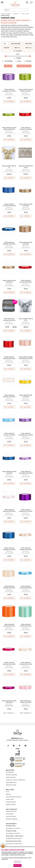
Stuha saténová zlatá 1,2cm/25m (26, 205)
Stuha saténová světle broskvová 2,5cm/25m (26, 358)
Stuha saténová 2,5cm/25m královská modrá (9, 206)
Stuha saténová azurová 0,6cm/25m (26, 587)
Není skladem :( (9, 713)
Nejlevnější (29, 44)
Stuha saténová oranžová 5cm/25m (9, 625)
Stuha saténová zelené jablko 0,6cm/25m (9, 128)
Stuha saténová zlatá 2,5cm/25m (26, 243)
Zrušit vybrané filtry (24, 66)
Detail (9, 93)
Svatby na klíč (10, 799)
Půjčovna (8, 794)
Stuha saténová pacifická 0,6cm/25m (9, 243)
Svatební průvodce (11, 811)
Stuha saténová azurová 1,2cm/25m (9, 434)
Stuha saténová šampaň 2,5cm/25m (9, 587)
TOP (5, 44)
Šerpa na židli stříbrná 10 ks (26, 319)
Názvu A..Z (17, 48)
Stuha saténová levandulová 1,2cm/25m (26, 434)
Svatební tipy (10, 814)
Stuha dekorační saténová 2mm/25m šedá (9, 320)
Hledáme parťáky (11, 805)
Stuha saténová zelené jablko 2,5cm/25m (26, 90)
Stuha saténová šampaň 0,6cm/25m (26, 549)
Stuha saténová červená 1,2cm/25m (26, 128)
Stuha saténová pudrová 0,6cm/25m (9, 510)
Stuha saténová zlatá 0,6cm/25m (9, 281)
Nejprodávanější (16, 44)
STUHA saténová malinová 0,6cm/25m (9, 663)
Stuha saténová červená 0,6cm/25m (26, 281)
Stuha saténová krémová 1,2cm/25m (9, 396)
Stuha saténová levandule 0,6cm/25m (26, 472)
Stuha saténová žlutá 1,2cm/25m (26, 396)
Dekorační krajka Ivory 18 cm (26, 167)
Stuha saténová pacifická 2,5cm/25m (9, 549)
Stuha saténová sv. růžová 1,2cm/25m (26, 702)
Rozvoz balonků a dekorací (14, 797)
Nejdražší (6, 48)
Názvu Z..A (29, 48)
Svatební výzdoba (11, 802)
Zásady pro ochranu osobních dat (15, 780)
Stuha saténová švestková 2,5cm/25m (26, 510)
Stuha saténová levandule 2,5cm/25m (9, 90)
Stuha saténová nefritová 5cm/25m (26, 625)
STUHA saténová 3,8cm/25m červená (9, 358)
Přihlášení (27, 2)
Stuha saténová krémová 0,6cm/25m (26, 663)
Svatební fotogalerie (12, 819)
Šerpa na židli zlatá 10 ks (9, 167)
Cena (18, 56)
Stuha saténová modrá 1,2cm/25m (9, 472)
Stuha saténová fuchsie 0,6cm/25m (9, 702)
